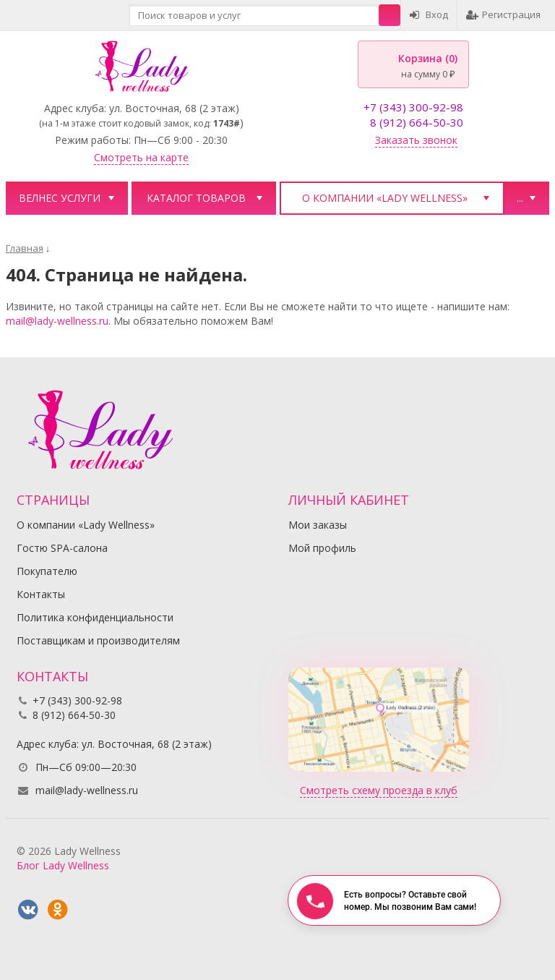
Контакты (41, 594)
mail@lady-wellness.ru (57, 321)
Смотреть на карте (141, 157)
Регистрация (503, 14)
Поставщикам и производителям (98, 640)
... (520, 198)
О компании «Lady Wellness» (385, 198)
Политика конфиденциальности (95, 617)
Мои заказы (318, 525)
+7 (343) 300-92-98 (413, 107)
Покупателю (47, 571)
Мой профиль (322, 548)
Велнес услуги (60, 198)
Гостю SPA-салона (62, 548)
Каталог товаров (196, 198)
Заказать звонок (416, 140)
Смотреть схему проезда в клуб (379, 790)
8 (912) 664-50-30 (417, 122)
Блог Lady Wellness (63, 865)
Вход (429, 14)
